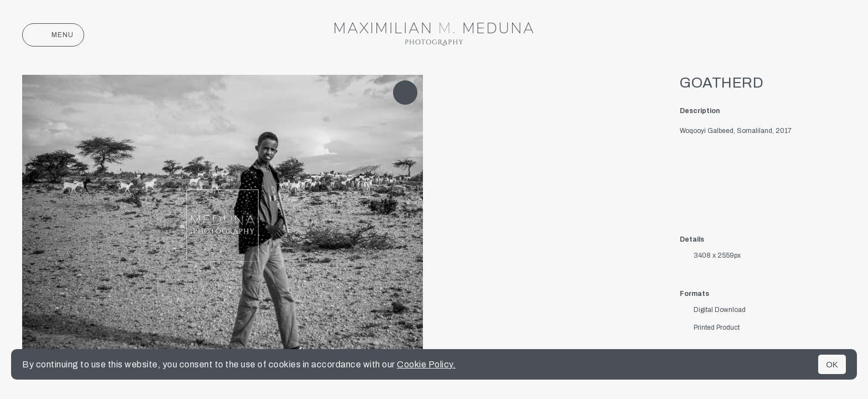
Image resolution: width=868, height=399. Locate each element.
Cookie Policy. (426, 364)
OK (832, 364)
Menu (53, 35)
